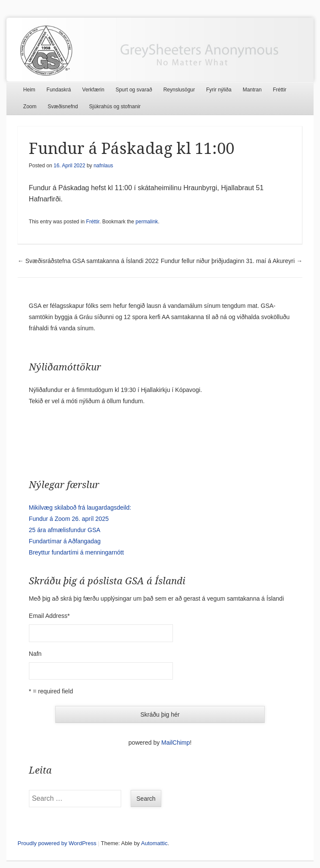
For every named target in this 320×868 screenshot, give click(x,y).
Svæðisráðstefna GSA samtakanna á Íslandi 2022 (88, 261)
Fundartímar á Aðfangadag (65, 541)
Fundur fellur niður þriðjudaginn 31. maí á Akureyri (232, 261)
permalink (147, 222)
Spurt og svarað (134, 90)
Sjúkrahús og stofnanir (115, 107)
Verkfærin (93, 90)
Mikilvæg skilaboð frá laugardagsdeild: (80, 508)
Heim (29, 90)
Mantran (252, 90)
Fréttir (280, 90)
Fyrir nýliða (219, 90)
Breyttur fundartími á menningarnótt (76, 552)
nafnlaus (103, 166)
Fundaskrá (59, 90)
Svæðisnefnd (63, 107)
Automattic (154, 843)
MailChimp (176, 743)
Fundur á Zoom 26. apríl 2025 (69, 519)
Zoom (30, 107)
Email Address (49, 616)
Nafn (35, 654)
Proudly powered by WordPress (57, 843)
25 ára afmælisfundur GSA (65, 530)
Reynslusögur (179, 90)
